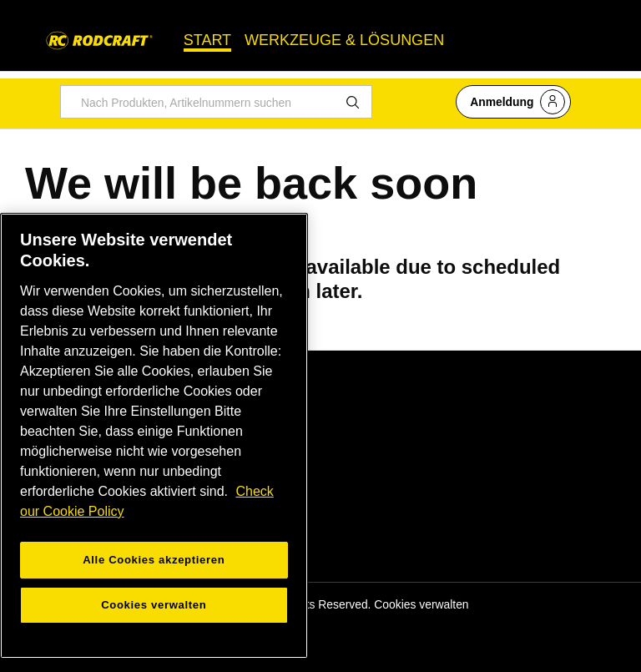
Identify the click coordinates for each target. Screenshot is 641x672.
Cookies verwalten (421, 604)
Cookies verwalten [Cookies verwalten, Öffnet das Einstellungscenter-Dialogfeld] (154, 605)
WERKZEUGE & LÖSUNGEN (344, 40)
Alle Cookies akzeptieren (154, 560)
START (207, 40)
